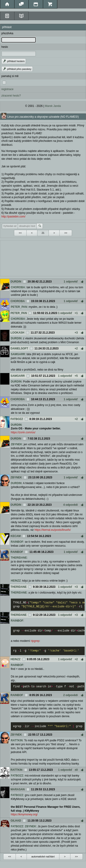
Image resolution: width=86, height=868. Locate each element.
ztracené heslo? (11, 96)
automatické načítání (43, 857)
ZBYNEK (16, 444)
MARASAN (18, 789)
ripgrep (35, 641)
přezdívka (7, 33)
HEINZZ (16, 581)
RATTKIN (17, 740)
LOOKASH (17, 333)
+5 (76, 376)
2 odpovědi (71, 695)
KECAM (16, 536)
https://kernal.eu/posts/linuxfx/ (53, 530)
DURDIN (16, 282)
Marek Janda (53, 106)
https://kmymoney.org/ (24, 814)
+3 (76, 333)
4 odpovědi (71, 505)
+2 (76, 348)
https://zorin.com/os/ (23, 432)
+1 (76, 313)
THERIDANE (19, 558)
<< (20, 233)
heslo (5, 47)
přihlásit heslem (14, 61)
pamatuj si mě (10, 76)
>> (66, 233)
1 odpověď (71, 282)
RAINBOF (17, 542)
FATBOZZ (17, 419)
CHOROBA (18, 287)
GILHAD (16, 821)
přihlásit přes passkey (17, 69)
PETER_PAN (19, 307)
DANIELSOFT (19, 348)
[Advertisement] (43, 258)
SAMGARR (18, 354)
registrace (7, 89)
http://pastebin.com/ (13, 217)
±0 (76, 770)
